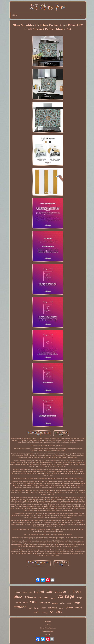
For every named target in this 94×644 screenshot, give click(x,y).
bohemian (52, 608)
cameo (18, 592)
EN (46, 635)
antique (60, 591)
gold (30, 608)
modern (53, 598)
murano (20, 607)
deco (59, 611)
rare (25, 602)
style (40, 598)
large (77, 602)
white (18, 603)
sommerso (55, 603)
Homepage (48, 621)
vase (34, 602)
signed (39, 591)
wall (69, 593)
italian (62, 603)
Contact (48, 625)
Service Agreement (48, 631)
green (69, 607)
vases (43, 608)
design (79, 598)
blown (77, 592)
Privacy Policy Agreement (48, 628)
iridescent (30, 597)
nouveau (45, 602)
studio (36, 612)
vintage (66, 597)
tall (52, 612)
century (45, 612)
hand (79, 607)
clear (25, 592)
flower (36, 608)
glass (18, 596)
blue (49, 591)
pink (30, 593)
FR (49, 635)
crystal (69, 603)
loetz (46, 598)
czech (61, 608)
